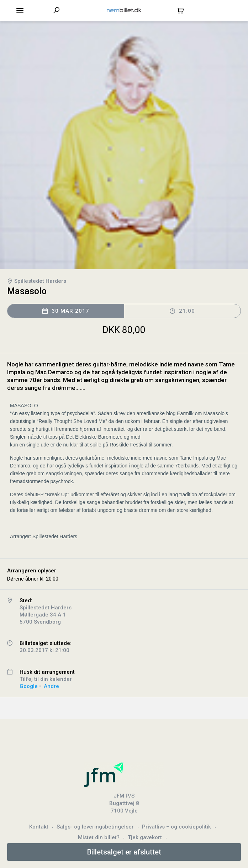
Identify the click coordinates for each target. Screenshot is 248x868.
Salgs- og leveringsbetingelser (95, 827)
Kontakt (39, 827)
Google (29, 686)
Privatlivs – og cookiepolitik (176, 827)
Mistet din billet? (99, 837)
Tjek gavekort (145, 837)
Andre (51, 686)
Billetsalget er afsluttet (124, 852)
